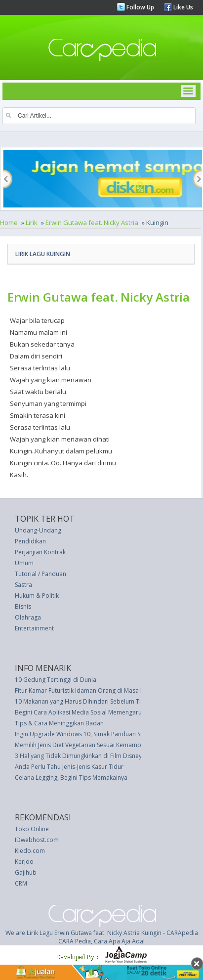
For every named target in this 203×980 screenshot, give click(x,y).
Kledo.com (30, 851)
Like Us (183, 7)
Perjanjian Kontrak (40, 552)
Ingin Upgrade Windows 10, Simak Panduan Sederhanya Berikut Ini (107, 734)
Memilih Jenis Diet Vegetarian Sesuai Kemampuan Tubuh (93, 745)
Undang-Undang (38, 530)
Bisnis (23, 606)
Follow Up (140, 7)
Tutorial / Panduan (41, 574)
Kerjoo (24, 862)
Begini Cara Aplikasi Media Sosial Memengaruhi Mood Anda (98, 712)
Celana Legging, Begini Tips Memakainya (71, 778)
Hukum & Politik (37, 596)
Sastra (23, 585)
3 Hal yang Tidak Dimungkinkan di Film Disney (78, 756)
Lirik (32, 223)
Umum (24, 563)
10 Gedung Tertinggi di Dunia (56, 680)
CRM (21, 883)
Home (9, 223)
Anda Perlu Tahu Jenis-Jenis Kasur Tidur (69, 767)
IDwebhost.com (37, 840)
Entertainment (34, 628)
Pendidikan (30, 541)
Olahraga (28, 617)
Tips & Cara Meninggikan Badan (59, 723)
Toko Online (32, 829)
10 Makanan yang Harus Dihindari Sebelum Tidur (83, 701)
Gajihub (26, 872)
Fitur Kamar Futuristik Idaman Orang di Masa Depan (87, 690)
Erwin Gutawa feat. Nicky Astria (92, 223)
